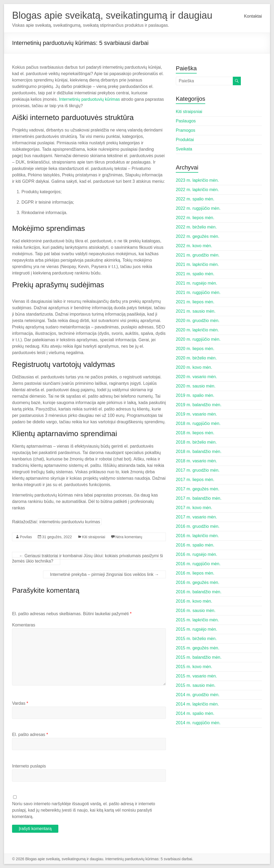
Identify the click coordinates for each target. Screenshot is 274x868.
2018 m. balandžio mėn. (199, 452)
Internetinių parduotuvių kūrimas (89, 99)
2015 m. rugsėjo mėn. (197, 629)
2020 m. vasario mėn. (196, 377)
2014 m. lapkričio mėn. (197, 704)
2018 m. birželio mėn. (196, 442)
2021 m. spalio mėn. (195, 274)
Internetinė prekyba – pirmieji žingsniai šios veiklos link (104, 574)
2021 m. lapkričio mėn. (197, 264)
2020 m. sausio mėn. (196, 386)
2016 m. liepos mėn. (195, 573)
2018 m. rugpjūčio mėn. (198, 423)
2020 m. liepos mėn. (195, 349)
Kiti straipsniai (94, 537)
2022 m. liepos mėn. (195, 218)
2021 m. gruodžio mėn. (198, 255)
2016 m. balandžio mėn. (199, 592)
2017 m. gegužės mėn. (198, 489)
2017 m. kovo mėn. (194, 508)
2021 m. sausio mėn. (196, 311)
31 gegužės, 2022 (57, 537)
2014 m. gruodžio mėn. (198, 695)
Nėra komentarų (129, 537)
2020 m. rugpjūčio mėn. (198, 339)
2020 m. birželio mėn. (196, 358)
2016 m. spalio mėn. (195, 545)
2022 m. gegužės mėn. (198, 236)
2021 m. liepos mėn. (195, 302)
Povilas (26, 537)
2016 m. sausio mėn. (196, 611)
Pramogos (186, 130)
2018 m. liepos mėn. (195, 433)
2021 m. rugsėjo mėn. (197, 283)
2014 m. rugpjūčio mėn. (198, 723)
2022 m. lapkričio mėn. (197, 190)
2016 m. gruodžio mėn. (198, 526)
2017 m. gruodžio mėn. (198, 470)
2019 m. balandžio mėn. (199, 405)
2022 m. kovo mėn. (194, 246)
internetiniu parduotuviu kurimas (70, 522)
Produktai (185, 140)
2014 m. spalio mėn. (195, 713)
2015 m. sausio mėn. (196, 685)
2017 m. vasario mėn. (196, 517)
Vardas (20, 703)
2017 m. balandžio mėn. (199, 498)
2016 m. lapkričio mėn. (197, 536)
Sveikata (184, 149)
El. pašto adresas (30, 735)
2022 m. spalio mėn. (195, 199)
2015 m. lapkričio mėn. (197, 620)
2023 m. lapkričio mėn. (197, 180)
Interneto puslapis (29, 766)
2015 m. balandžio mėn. (199, 657)
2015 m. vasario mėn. (196, 676)
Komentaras (24, 625)
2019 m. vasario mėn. (196, 414)
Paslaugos (186, 121)
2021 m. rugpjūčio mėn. (198, 292)
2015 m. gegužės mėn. (198, 648)
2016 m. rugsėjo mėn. (197, 554)
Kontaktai (253, 16)
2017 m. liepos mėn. (195, 480)
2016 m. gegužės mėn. (198, 582)
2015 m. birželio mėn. (196, 639)
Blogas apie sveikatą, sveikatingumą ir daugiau (112, 15)
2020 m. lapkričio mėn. (197, 330)
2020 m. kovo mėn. (194, 367)
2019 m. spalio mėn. (195, 395)
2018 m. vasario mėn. (196, 461)
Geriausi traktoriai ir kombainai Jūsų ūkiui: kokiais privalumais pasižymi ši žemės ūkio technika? (87, 558)
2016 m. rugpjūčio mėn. (198, 564)
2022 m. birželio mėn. (196, 227)
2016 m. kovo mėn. (194, 601)
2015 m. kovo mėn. (194, 667)
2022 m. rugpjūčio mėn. (198, 208)
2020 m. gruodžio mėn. (198, 321)
